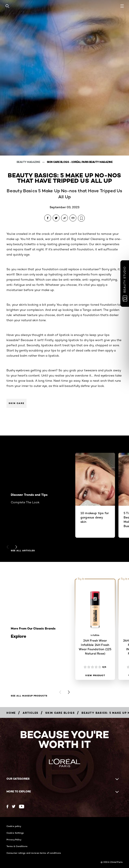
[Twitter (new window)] (14, 806)
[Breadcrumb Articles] (31, 713)
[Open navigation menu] (122, 6)
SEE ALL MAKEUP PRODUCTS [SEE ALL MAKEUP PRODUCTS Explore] (29, 696)
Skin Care (17, 403)
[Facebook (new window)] (7, 807)
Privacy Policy (14, 839)
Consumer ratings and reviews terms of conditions (34, 853)
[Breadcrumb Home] (11, 713)
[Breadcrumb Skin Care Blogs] (60, 713)
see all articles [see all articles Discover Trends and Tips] (23, 551)
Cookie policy (14, 826)
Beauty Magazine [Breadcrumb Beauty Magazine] (29, 162)
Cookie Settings (15, 833)
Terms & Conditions (17, 846)
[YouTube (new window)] (22, 807)
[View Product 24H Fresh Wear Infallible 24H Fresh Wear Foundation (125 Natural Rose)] (95, 676)
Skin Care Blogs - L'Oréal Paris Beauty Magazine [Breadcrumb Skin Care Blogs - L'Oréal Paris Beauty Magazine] (80, 162)
